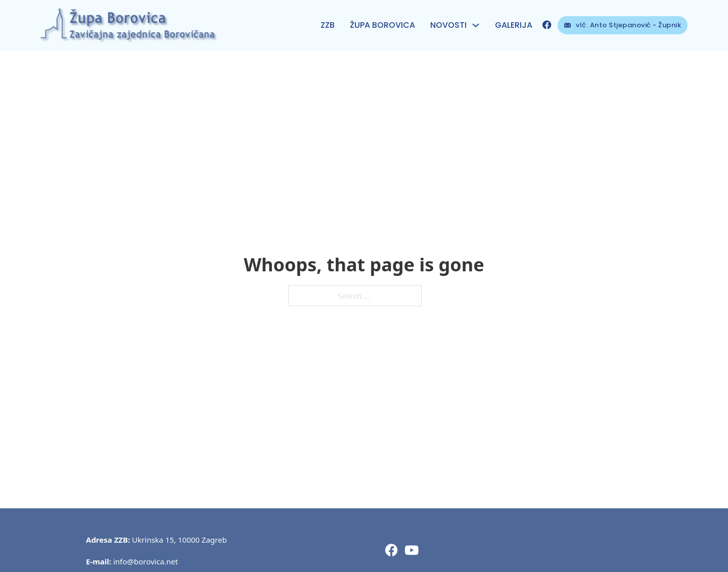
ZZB (328, 25)
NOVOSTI (448, 25)
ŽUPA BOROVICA (382, 25)
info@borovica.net (146, 561)
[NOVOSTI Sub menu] (476, 25)
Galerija (514, 25)
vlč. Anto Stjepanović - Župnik (623, 25)
